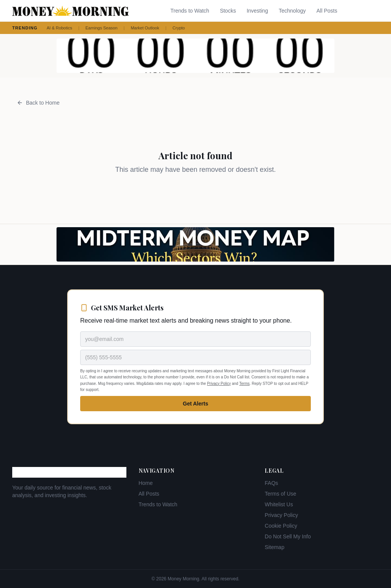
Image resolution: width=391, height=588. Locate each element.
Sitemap (274, 547)
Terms (245, 384)
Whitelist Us (279, 504)
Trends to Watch (190, 11)
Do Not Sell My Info (288, 536)
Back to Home (38, 103)
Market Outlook (145, 28)
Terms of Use (280, 494)
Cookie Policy (281, 526)
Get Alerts (195, 404)
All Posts (327, 11)
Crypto (179, 28)
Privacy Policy (219, 384)
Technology (292, 11)
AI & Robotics (59, 28)
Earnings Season (102, 28)
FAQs (271, 483)
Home (146, 483)
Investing (257, 11)
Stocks (228, 11)
